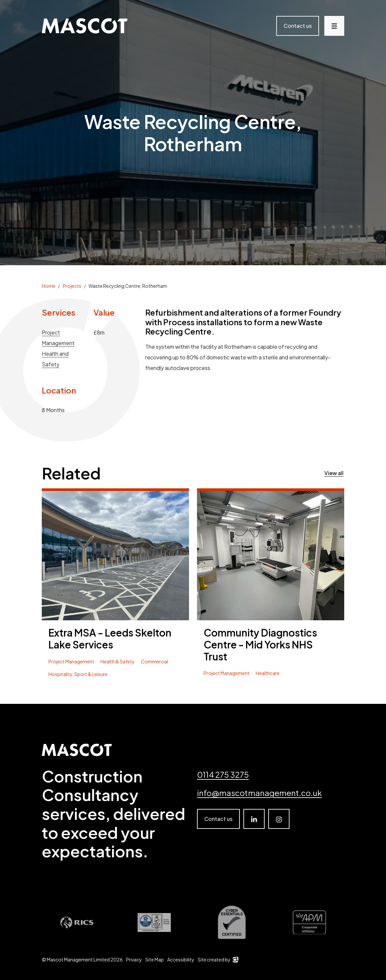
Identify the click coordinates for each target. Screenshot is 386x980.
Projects (72, 286)
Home (49, 286)
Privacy (134, 959)
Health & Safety (118, 661)
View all (334, 473)
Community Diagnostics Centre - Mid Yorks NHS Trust (260, 645)
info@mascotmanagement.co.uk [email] (259, 793)
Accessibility (181, 959)
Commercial (155, 661)
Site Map (155, 959)
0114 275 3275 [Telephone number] (223, 774)
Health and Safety (55, 359)
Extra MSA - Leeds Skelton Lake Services (110, 639)
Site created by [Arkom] (218, 959)
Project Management (58, 338)
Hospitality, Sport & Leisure (78, 674)
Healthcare (268, 673)
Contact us (298, 26)
